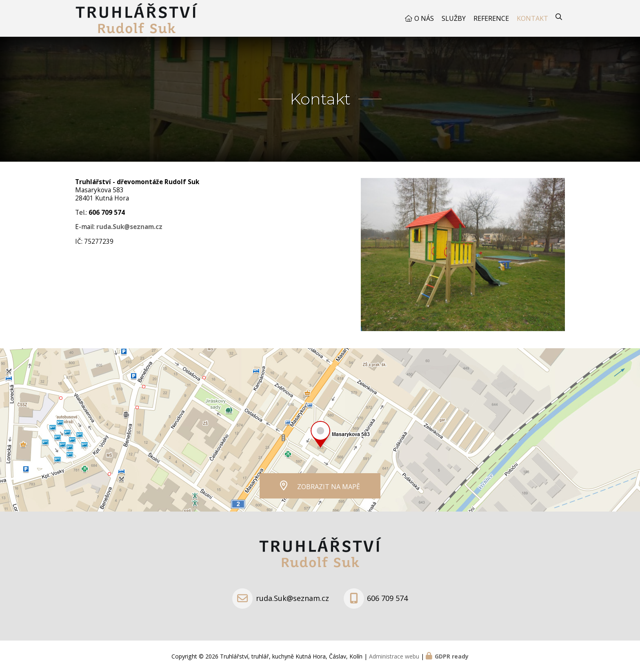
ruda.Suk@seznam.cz (292, 598)
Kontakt (532, 18)
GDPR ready (452, 656)
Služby (454, 18)
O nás (424, 18)
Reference (491, 18)
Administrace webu (394, 656)
